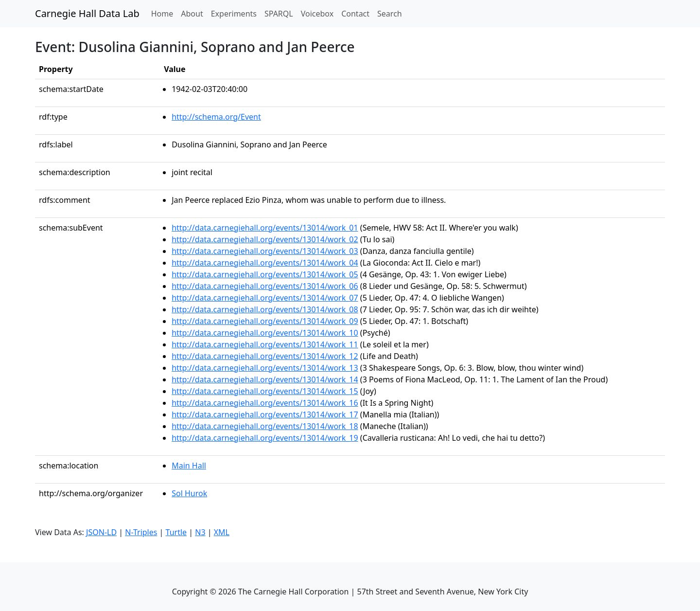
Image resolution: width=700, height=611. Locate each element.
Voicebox (317, 14)
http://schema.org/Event (216, 117)
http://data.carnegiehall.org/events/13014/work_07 (265, 298)
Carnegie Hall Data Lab (87, 13)
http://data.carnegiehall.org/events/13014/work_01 (265, 228)
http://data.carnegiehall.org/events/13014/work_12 (265, 356)
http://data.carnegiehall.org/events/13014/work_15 (265, 391)
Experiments (234, 14)
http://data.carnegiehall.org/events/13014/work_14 (265, 379)
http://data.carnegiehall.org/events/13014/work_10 (265, 333)
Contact (355, 14)
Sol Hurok (189, 493)
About (192, 14)
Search (390, 14)
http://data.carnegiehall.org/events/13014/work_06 (265, 286)
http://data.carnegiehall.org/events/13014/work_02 (265, 239)
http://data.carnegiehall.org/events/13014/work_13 (265, 368)
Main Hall (189, 466)
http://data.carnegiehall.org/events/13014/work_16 (265, 403)
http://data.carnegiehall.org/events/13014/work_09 (265, 321)
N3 (200, 532)
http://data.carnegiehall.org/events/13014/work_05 (265, 274)
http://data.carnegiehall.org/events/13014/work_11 (265, 344)
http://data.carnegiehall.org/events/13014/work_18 (265, 426)
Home (164, 13)
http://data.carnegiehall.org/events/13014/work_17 (265, 414)
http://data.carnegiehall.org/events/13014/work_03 (265, 251)
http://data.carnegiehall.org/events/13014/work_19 (265, 438)
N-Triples (141, 532)
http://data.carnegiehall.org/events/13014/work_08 (265, 309)
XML (222, 532)
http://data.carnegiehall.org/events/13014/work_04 (265, 263)
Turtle (176, 532)
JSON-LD (101, 532)
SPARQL (279, 14)
